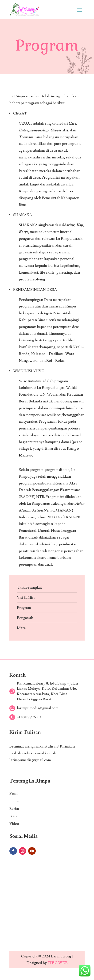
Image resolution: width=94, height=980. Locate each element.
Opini (14, 801)
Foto (13, 816)
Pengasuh (25, 618)
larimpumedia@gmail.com (30, 760)
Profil (14, 794)
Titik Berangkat (29, 587)
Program (24, 608)
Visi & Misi (26, 598)
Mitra (21, 628)
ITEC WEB (58, 963)
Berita (14, 809)
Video (14, 824)
